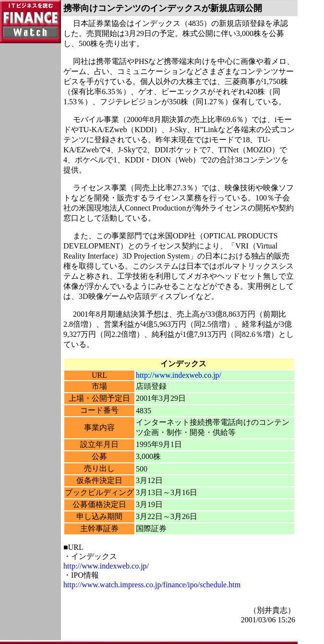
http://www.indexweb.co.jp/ (179, 375)
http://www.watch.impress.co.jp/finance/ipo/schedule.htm (152, 585)
